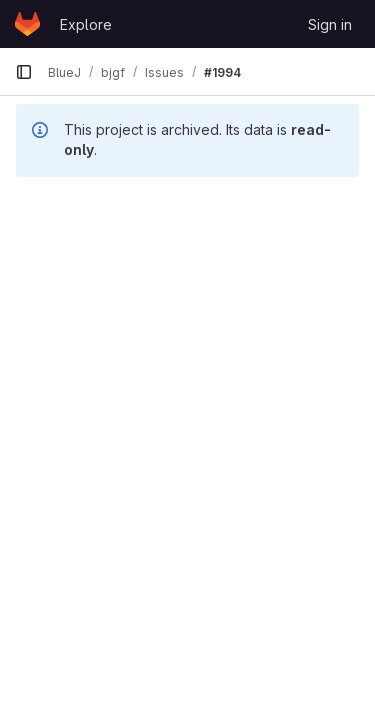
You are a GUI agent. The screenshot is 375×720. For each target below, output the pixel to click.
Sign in (330, 24)
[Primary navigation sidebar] (24, 72)
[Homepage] (27, 24)
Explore (86, 24)
